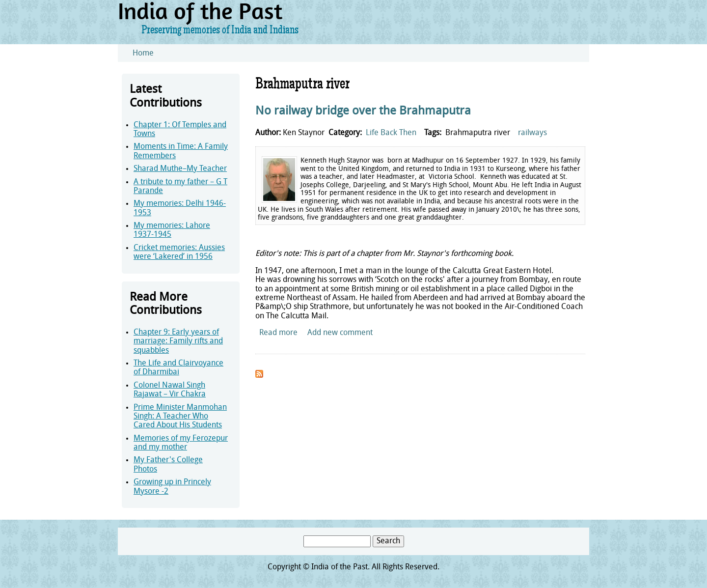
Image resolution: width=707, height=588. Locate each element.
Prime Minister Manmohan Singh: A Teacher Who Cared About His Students (180, 417)
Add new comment (340, 333)
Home (143, 54)
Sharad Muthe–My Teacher (180, 169)
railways (532, 133)
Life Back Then (391, 133)
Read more (278, 333)
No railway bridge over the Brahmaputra (363, 112)
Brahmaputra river (478, 133)
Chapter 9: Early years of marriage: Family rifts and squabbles (178, 342)
